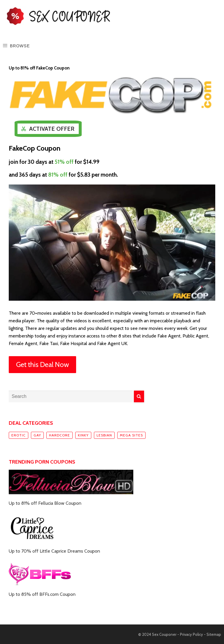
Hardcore (60, 435)
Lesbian (104, 435)
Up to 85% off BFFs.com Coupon (42, 594)
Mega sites (131, 435)
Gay (37, 435)
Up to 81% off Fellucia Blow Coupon (45, 503)
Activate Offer (52, 129)
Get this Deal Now (42, 364)
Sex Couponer (164, 634)
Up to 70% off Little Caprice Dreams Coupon (54, 551)
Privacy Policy (191, 634)
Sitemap (214, 634)
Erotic (19, 435)
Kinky (83, 435)
